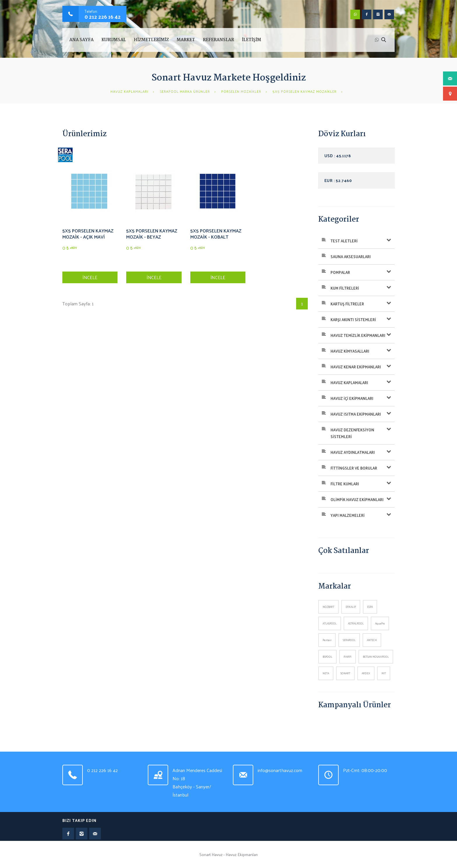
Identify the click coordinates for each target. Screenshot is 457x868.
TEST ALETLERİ (344, 241)
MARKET (186, 40)
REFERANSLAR (218, 40)
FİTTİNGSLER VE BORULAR (354, 468)
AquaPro (380, 623)
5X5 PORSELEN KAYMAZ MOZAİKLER (305, 91)
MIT (384, 673)
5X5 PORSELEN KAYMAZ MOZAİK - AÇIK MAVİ (88, 234)
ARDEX (366, 673)
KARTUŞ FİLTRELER (347, 304)
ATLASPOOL (330, 623)
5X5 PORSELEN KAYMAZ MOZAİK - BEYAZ (152, 234)
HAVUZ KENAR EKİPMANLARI (356, 367)
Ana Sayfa (81, 40)
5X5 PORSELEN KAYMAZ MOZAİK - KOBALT (216, 234)
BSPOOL (327, 657)
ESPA (370, 607)
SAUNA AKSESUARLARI (351, 257)
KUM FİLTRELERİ (345, 288)
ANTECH (372, 640)
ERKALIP (351, 607)
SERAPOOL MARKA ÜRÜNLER (185, 91)
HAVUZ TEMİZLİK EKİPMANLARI (358, 335)
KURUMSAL (114, 40)
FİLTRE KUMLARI (345, 484)
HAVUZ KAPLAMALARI (129, 91)
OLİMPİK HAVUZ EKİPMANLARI (357, 499)
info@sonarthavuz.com (280, 770)
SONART (345, 673)
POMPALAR (340, 272)
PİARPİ (348, 657)
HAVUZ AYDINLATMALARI (353, 452)
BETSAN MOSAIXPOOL (376, 657)
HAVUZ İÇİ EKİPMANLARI (352, 398)
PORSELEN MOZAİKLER (241, 91)
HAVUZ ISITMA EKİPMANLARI (356, 414)
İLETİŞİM (252, 40)
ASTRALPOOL (356, 623)
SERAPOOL (349, 640)
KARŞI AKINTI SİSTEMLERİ (353, 320)
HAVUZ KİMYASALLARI (350, 351)
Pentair (327, 640)
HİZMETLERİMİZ (151, 40)
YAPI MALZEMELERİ (348, 515)
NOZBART (328, 607)
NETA (326, 673)
